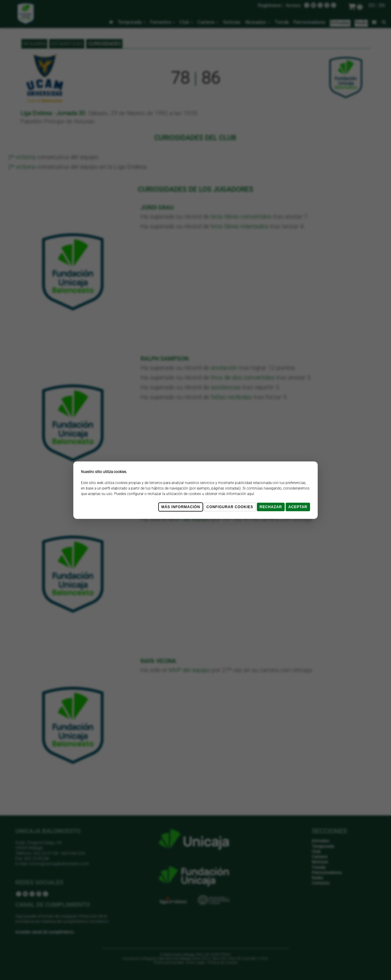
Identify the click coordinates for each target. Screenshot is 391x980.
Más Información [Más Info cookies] (181, 507)
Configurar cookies (230, 507)
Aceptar (298, 507)
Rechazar (271, 507)
